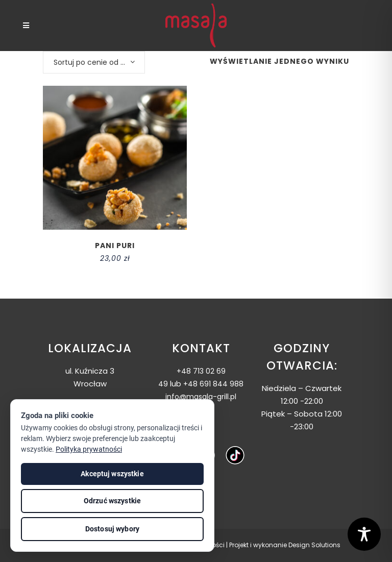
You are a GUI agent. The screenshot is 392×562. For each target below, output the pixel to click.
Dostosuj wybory (112, 529)
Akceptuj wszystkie (112, 474)
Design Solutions (314, 545)
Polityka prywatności (89, 449)
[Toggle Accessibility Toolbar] (364, 534)
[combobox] (94, 62)
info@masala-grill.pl (201, 397)
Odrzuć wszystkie (112, 501)
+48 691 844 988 (213, 384)
